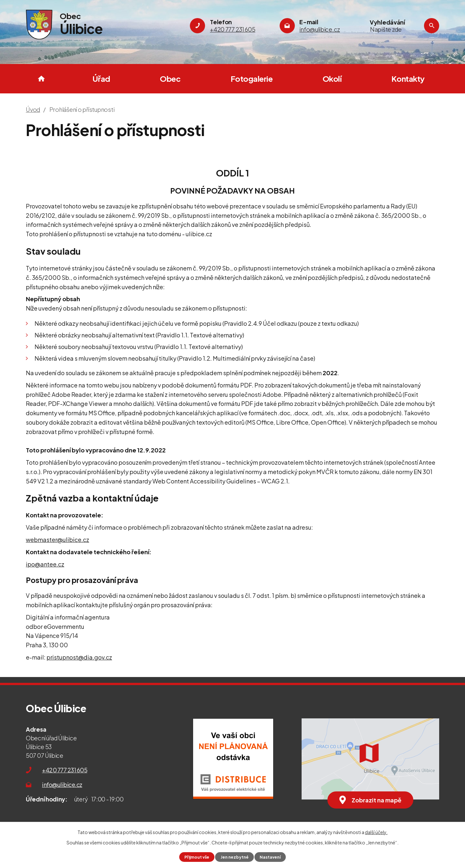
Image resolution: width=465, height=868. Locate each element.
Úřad (101, 79)
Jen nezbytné (235, 857)
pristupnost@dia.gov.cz (79, 657)
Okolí (332, 79)
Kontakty (408, 79)
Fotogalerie (252, 79)
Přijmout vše (197, 857)
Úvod (41, 79)
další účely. (376, 832)
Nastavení (270, 857)
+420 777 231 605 (65, 770)
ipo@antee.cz (45, 564)
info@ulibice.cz (62, 784)
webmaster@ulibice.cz (57, 540)
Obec (170, 79)
